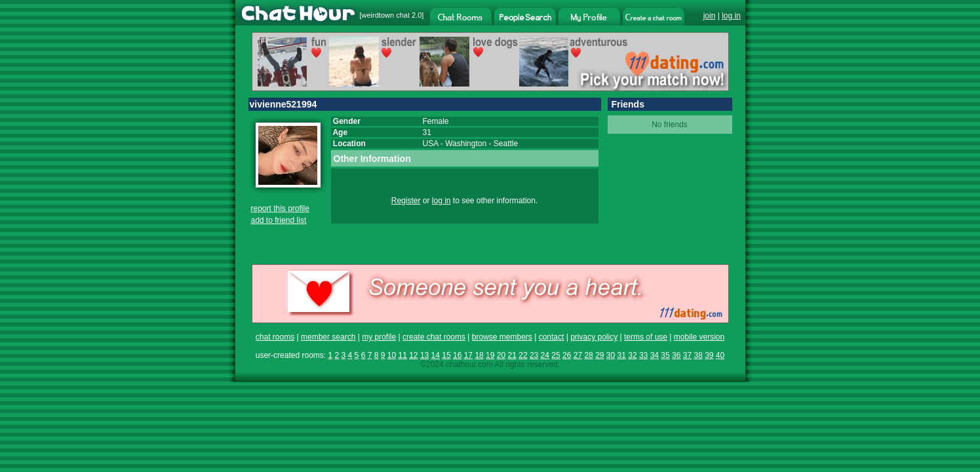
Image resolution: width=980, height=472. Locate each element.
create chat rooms (434, 337)
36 (676, 355)
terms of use (646, 337)
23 (534, 355)
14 (436, 355)
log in (731, 16)
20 (501, 355)
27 (578, 355)
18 (479, 355)
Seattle (506, 144)
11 (402, 355)
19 (490, 355)
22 (523, 355)
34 (655, 355)
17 (468, 355)
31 (622, 355)
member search (328, 337)
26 (567, 355)
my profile (379, 337)
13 (424, 355)
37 (687, 355)
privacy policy (594, 337)
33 (643, 355)
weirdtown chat (386, 15)
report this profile (280, 208)
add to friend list (279, 220)
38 (698, 355)
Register (406, 201)
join (710, 16)
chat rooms (275, 337)
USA (431, 144)
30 (611, 355)
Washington (466, 144)
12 (413, 355)
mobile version (699, 337)
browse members (502, 337)
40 (720, 355)
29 (599, 355)
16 (457, 355)
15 (446, 355)
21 (512, 355)
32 (632, 355)
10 (392, 355)
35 (665, 355)
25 (556, 355)
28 (588, 355)
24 (545, 355)
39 (709, 355)
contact (552, 337)
